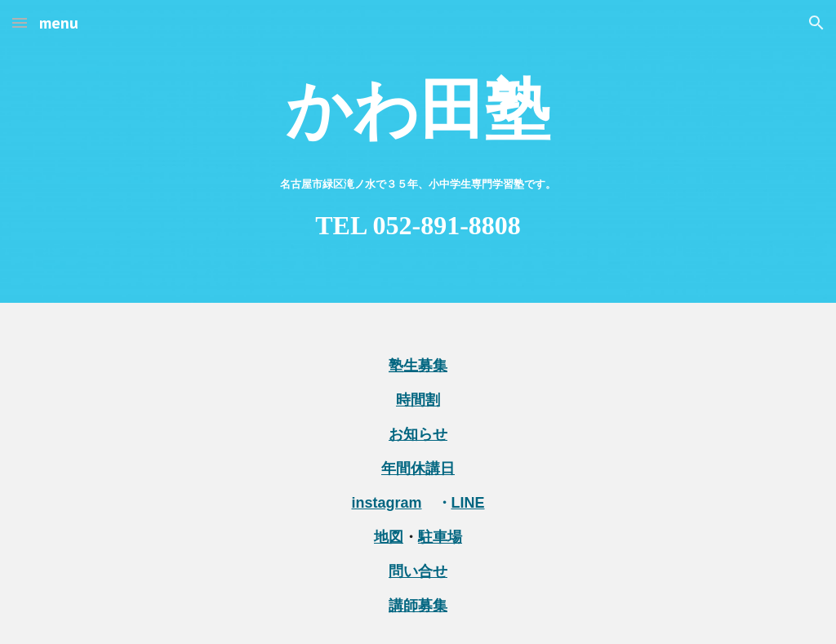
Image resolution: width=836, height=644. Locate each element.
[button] (20, 22)
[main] (418, 151)
